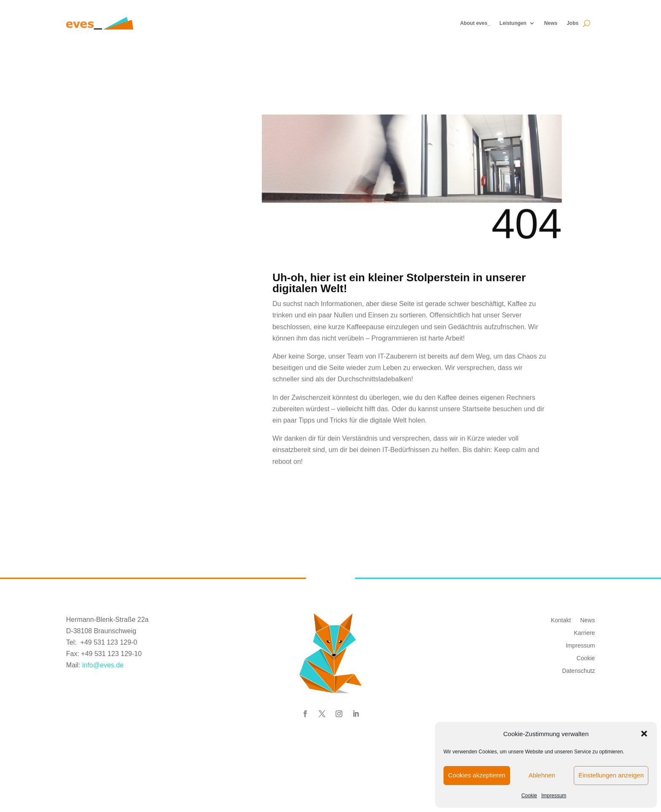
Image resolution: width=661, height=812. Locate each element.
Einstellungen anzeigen (611, 775)
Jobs (572, 23)
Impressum (554, 796)
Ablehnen (542, 775)
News (551, 23)
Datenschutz (578, 671)
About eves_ (475, 23)
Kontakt (561, 620)
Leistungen (513, 23)
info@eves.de (103, 665)
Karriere (584, 633)
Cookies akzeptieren (477, 775)
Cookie (529, 796)
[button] (644, 734)
